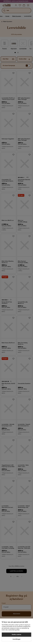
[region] (16, 631)
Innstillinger (16, 639)
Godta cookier (16, 635)
